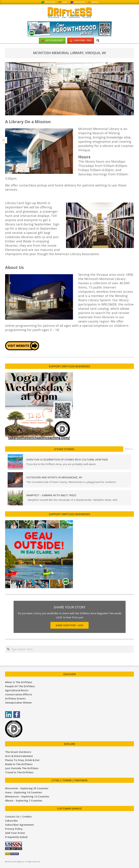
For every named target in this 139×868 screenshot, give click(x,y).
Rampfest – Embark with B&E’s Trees (51, 495)
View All (129, 449)
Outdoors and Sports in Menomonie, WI (54, 477)
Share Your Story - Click (69, 625)
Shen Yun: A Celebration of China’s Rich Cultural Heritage (67, 459)
